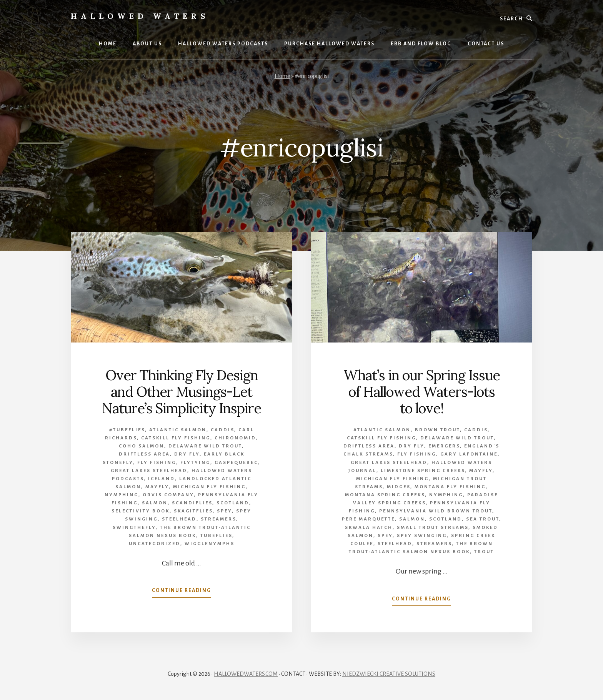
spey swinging (422, 536)
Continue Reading (182, 592)
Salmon (155, 503)
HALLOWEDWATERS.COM (246, 674)
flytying (195, 463)
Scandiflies (192, 503)
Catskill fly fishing (176, 438)
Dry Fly (187, 454)
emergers (444, 446)
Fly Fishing (157, 463)
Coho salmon (142, 446)
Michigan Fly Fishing (209, 487)
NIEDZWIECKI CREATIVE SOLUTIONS (389, 674)
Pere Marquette (368, 519)
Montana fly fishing (450, 487)
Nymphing (122, 495)
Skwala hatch (369, 528)
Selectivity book (141, 511)
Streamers (218, 519)
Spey (224, 511)
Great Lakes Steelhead (149, 471)
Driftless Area (144, 454)
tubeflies (216, 536)
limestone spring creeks (423, 471)
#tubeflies (127, 430)
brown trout (437, 430)
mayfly (157, 487)
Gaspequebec (236, 463)
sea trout (483, 519)
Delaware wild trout (205, 446)
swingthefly (134, 528)
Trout (484, 552)
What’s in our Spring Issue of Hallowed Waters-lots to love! (422, 392)
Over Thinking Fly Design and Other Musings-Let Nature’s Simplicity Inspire (182, 392)
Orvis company (168, 495)
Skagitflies (193, 511)
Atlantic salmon (178, 430)
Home (282, 76)
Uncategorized (155, 544)
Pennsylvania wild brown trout (436, 511)
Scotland (233, 503)
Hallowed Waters (140, 16)
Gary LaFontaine (469, 454)
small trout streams (433, 528)
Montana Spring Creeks (385, 495)
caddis (222, 430)
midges (399, 487)
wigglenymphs (210, 544)
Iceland (162, 479)
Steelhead (179, 519)
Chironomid (235, 438)
